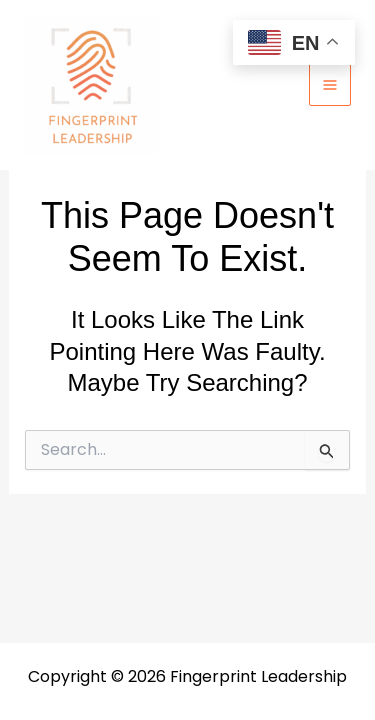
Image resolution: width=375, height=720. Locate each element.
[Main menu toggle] (330, 85)
